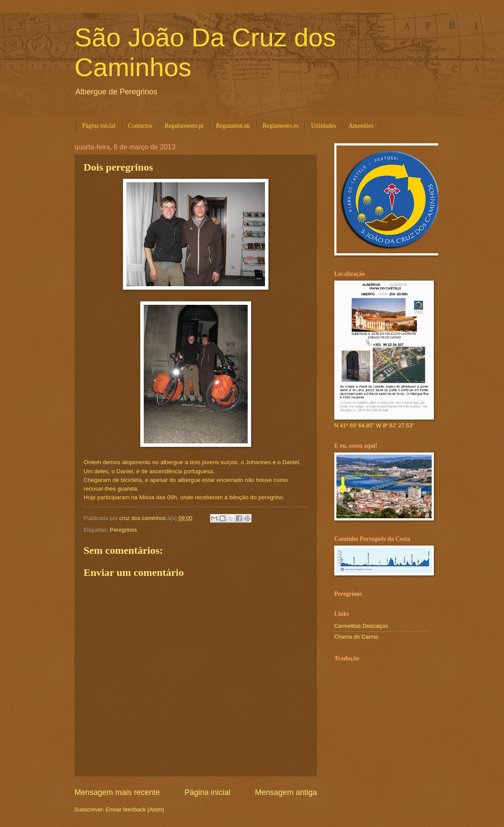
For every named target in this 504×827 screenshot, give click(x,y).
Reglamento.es (281, 126)
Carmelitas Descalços (361, 626)
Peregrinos (123, 530)
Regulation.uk (233, 126)
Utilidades (323, 126)
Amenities (361, 126)
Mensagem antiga (286, 792)
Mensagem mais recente (117, 792)
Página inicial (99, 126)
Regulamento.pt (184, 126)
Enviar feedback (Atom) (135, 809)
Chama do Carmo (356, 637)
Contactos (140, 126)
